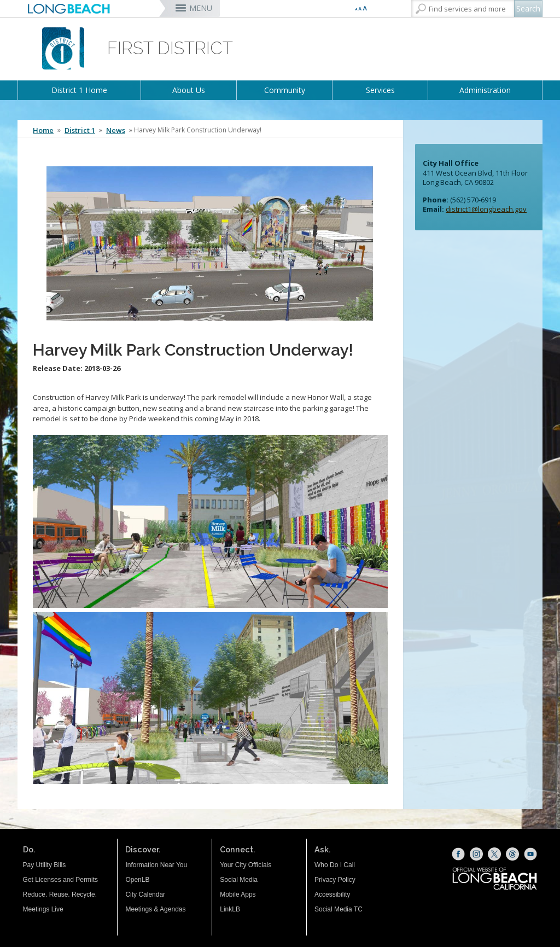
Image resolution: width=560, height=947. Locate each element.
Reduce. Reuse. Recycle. (60, 894)
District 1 (80, 130)
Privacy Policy (335, 880)
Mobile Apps (238, 894)
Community (285, 90)
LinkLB (230, 909)
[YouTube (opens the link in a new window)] (530, 854)
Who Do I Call (335, 865)
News (116, 130)
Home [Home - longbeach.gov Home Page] (43, 130)
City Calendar (145, 894)
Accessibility (332, 894)
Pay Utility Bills (45, 865)
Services (380, 90)
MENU (201, 8)
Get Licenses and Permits (60, 880)
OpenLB (137, 880)
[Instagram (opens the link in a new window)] (476, 854)
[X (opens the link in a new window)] (494, 854)
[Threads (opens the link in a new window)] (512, 854)
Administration (485, 90)
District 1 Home (79, 90)
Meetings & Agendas (155, 909)
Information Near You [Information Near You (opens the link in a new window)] (156, 865)
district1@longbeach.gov (486, 209)
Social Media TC (339, 909)
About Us (189, 90)
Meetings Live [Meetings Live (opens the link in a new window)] (43, 909)
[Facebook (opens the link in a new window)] (458, 854)
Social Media (239, 880)
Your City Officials (246, 865)
